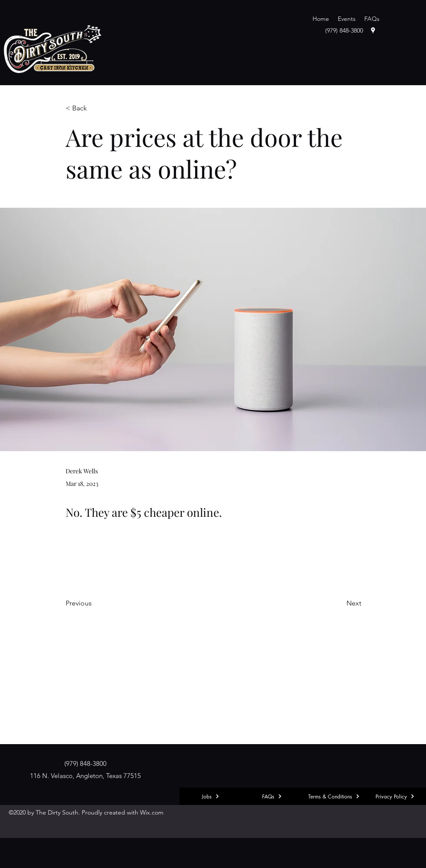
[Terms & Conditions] (334, 796)
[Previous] (94, 603)
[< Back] (94, 108)
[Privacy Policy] (395, 796)
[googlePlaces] (373, 30)
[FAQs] (272, 796)
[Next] (339, 603)
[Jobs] (210, 796)
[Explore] (21, 796)
